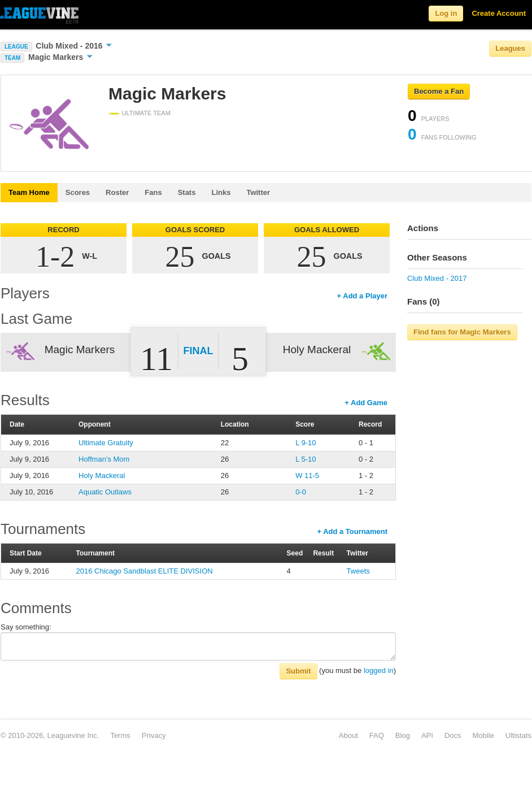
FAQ (377, 735)
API (427, 735)
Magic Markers (60, 57)
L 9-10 (306, 443)
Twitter (258, 192)
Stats (187, 192)
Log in (446, 13)
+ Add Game (366, 403)
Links (221, 192)
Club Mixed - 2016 (74, 46)
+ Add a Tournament (352, 531)
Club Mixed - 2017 (437, 278)
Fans (153, 192)
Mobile (483, 735)
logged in (379, 670)
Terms (120, 735)
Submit (298, 671)
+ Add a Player (362, 296)
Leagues (510, 48)
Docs (453, 735)
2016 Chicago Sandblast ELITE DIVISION (145, 571)
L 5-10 (306, 459)
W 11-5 (307, 475)
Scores (78, 192)
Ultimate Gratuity (106, 443)
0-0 (301, 492)
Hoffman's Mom (104, 459)
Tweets (358, 571)
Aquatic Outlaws (105, 492)
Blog (403, 735)
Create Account (499, 13)
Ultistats (518, 735)
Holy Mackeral (102, 475)
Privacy (154, 735)
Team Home (29, 192)
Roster (117, 192)
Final (199, 351)
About (348, 735)
